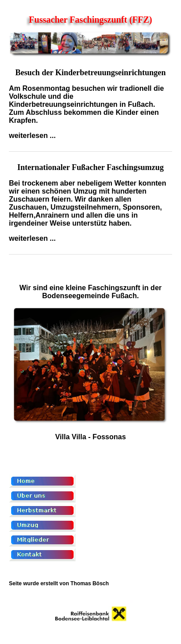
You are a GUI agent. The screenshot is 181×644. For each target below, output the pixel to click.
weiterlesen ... (32, 136)
